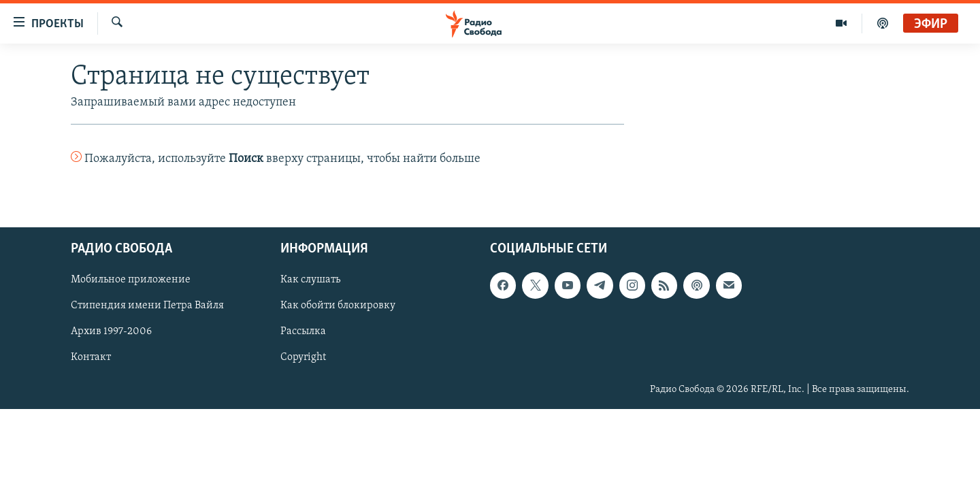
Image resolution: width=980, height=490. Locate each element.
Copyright (303, 357)
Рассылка (303, 331)
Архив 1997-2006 (111, 331)
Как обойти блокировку (338, 306)
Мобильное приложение (131, 280)
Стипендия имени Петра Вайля (147, 306)
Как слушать (310, 280)
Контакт (91, 357)
